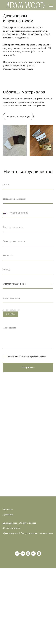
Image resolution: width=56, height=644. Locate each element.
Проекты (8, 510)
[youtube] (23, 554)
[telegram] (33, 554)
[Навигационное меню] (51, 5)
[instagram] (39, 554)
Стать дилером (11, 528)
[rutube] (17, 554)
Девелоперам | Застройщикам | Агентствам (28, 533)
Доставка (8, 515)
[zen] (28, 554)
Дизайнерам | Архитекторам (19, 523)
